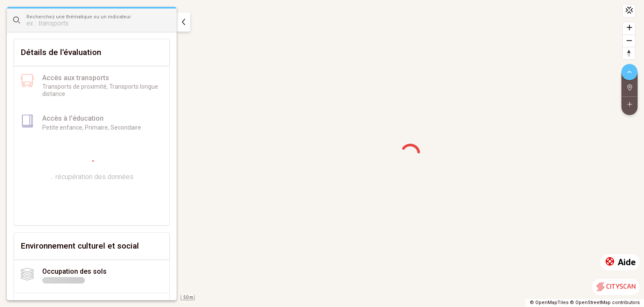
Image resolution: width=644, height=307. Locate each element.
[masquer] (183, 22)
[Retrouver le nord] (629, 53)
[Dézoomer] (629, 41)
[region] (322, 153)
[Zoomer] (629, 28)
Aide (620, 262)
